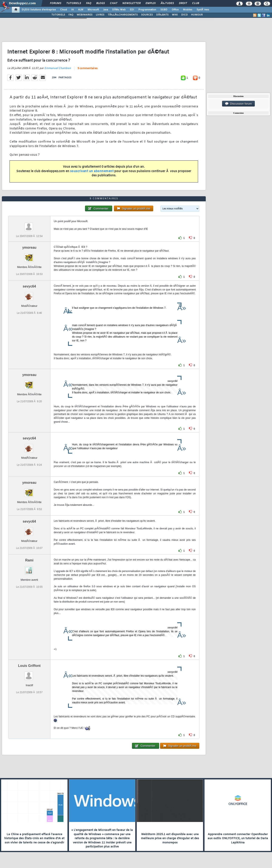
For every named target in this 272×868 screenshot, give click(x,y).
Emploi (151, 3)
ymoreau (29, 247)
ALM (81, 10)
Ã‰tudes (167, 3)
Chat (114, 3)
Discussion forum (238, 104)
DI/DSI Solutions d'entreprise (39, 10)
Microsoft (93, 10)
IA (72, 10)
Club (195, 3)
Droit (183, 3)
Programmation (147, 10)
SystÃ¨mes (203, 10)
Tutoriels (74, 3)
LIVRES (100, 15)
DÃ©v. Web (119, 10)
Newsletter (131, 3)
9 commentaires (88, 69)
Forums (56, 3)
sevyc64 (29, 286)
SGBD (164, 10)
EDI (132, 10)
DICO (184, 15)
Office (175, 10)
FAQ (89, 3)
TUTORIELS (58, 15)
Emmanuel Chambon (58, 68)
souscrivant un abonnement (92, 171)
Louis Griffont (29, 666)
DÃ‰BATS (162, 15)
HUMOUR (197, 15)
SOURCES (147, 15)
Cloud (64, 10)
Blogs (101, 3)
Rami (29, 560)
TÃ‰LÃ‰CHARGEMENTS (123, 15)
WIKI (175, 15)
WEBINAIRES (85, 15)
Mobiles (188, 10)
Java (106, 10)
